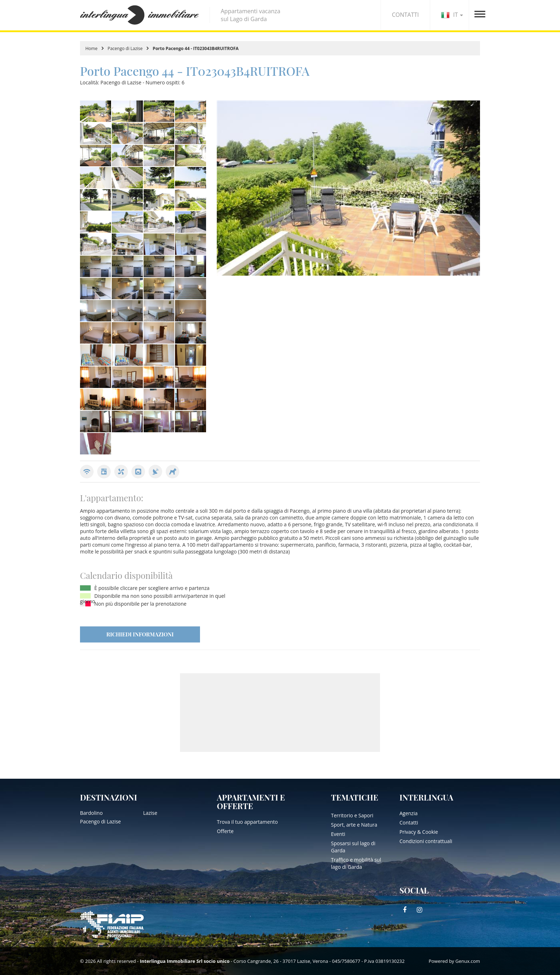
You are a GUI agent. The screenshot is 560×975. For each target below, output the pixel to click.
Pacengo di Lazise (125, 48)
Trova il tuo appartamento (247, 822)
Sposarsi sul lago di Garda (353, 847)
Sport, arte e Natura (354, 825)
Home (91, 48)
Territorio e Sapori (352, 815)
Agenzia (408, 813)
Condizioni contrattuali (426, 841)
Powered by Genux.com (454, 961)
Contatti (409, 823)
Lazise (150, 813)
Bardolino (91, 813)
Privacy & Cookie (419, 832)
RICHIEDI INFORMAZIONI (140, 634)
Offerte (225, 831)
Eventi (338, 834)
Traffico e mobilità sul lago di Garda (356, 863)
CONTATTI (405, 15)
